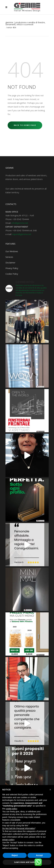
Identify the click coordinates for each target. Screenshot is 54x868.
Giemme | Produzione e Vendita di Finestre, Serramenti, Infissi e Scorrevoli (25, 23)
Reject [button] (15, 855)
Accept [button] (39, 855)
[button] (50, 790)
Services (9, 257)
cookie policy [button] (11, 809)
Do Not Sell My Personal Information (19, 828)
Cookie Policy (12, 274)
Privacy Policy (12, 268)
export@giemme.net (22, 234)
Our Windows (12, 251)
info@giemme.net (20, 223)
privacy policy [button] (8, 840)
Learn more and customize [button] (27, 862)
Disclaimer (10, 263)
